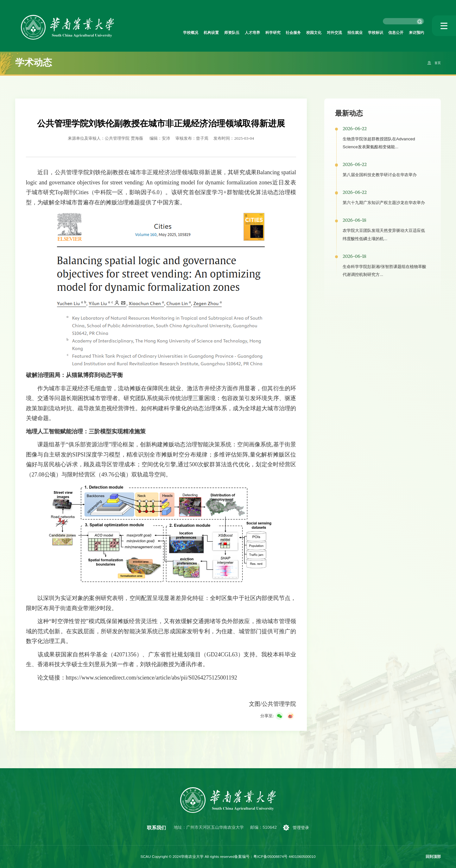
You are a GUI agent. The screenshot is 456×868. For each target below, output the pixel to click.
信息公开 (390, 33)
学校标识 (366, 33)
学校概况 (147, 33)
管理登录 (302, 828)
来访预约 (415, 33)
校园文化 (293, 33)
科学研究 (244, 33)
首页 (437, 63)
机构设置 (171, 33)
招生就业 (342, 33)
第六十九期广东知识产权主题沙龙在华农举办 (384, 203)
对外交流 (317, 33)
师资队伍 (196, 33)
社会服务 (269, 33)
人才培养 (220, 33)
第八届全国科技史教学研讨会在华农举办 (380, 175)
